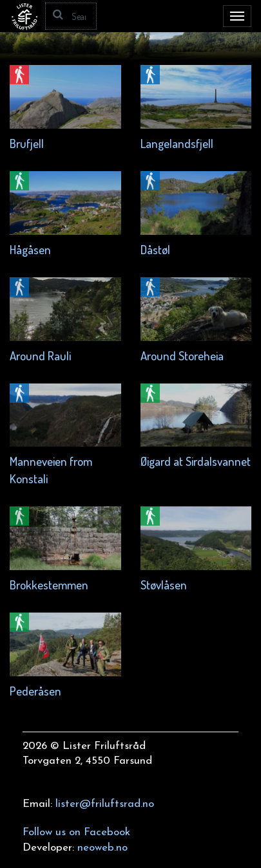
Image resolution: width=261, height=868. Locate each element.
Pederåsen (35, 691)
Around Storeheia (182, 356)
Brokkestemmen (49, 585)
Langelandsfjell (177, 143)
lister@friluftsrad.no (105, 804)
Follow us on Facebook (76, 832)
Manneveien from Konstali (51, 469)
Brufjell (27, 143)
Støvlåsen (164, 585)
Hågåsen (30, 249)
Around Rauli (40, 356)
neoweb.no (102, 848)
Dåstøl (155, 249)
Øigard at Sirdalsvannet (196, 461)
